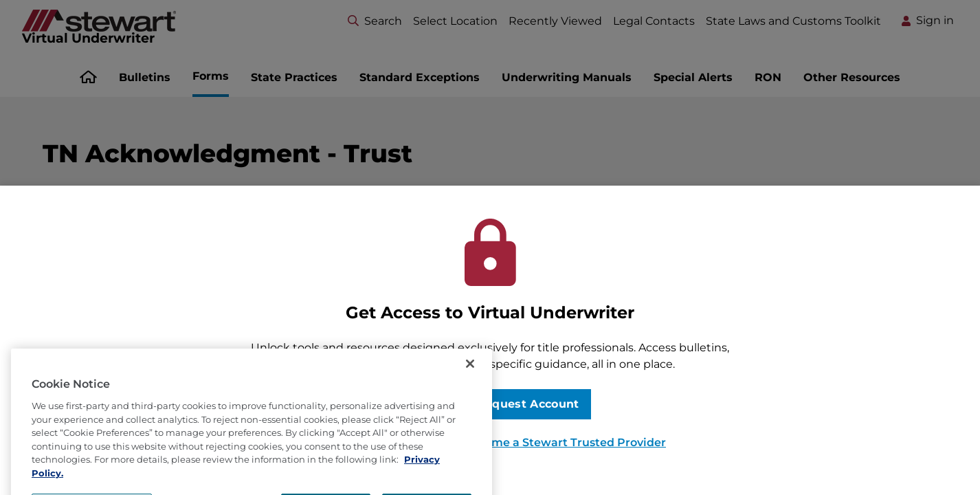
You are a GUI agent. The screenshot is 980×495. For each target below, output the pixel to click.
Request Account (528, 404)
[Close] (470, 397)
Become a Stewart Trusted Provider (565, 442)
